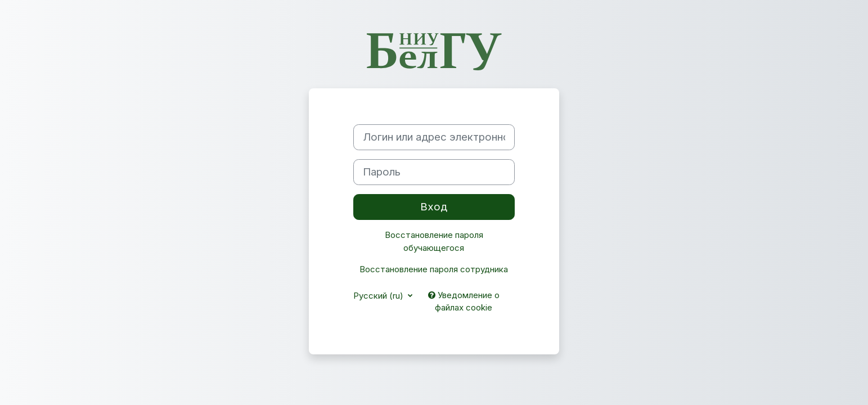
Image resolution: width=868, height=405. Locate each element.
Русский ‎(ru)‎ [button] (379, 296)
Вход (434, 207)
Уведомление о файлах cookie (464, 301)
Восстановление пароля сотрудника (434, 269)
